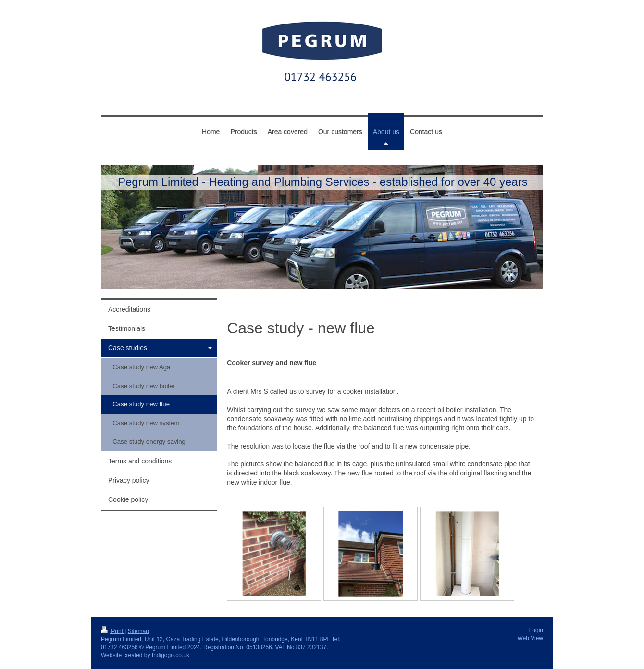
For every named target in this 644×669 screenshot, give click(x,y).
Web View (530, 638)
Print (113, 631)
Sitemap (138, 631)
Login (536, 630)
